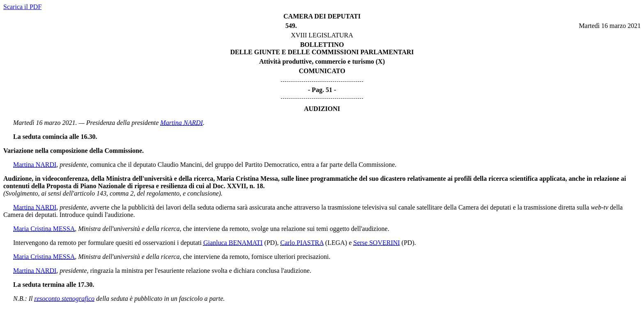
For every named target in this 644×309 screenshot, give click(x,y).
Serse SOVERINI (376, 243)
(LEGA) (336, 243)
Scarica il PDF (22, 7)
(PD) (270, 243)
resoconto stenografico (65, 299)
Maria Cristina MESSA (44, 229)
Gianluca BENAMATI (233, 243)
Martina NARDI (182, 123)
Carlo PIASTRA (302, 243)
